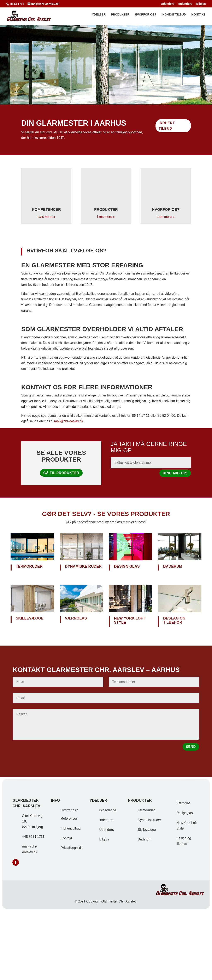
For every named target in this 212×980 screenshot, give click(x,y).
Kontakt (198, 17)
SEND (191, 747)
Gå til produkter (61, 473)
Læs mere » (46, 217)
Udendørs (168, 4)
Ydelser (99, 17)
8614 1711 (17, 4)
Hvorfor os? (146, 17)
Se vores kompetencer (106, 80)
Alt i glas (106, 58)
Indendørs (185, 4)
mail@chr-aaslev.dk (69, 421)
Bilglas (201, 4)
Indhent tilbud (174, 17)
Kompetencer (46, 210)
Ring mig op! (175, 473)
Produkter (120, 17)
